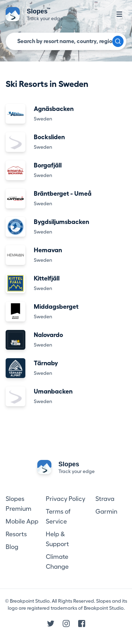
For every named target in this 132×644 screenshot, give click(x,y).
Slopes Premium (18, 504)
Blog (12, 547)
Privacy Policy (65, 499)
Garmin (106, 512)
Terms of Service (58, 516)
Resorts (16, 534)
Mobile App (22, 521)
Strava (105, 499)
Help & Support (57, 539)
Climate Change (57, 562)
